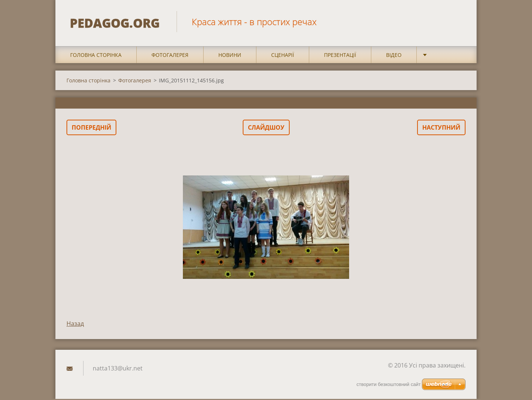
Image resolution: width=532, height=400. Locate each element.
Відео (394, 56)
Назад (75, 325)
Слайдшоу (266, 129)
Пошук (457, 21)
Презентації (340, 56)
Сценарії (283, 56)
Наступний (441, 129)
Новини (230, 56)
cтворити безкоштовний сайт (389, 384)
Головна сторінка (96, 56)
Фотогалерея (170, 56)
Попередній (91, 129)
